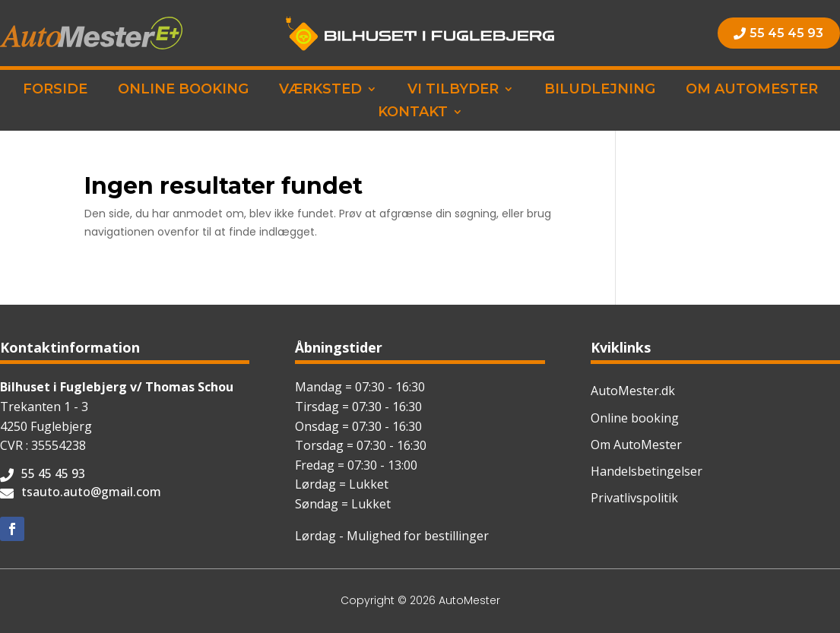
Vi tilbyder (453, 90)
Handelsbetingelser (647, 471)
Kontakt (413, 113)
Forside (55, 90)
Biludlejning (600, 90)
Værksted (320, 90)
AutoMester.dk (633, 391)
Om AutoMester (752, 90)
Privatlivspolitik (634, 498)
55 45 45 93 (786, 33)
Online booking (183, 90)
